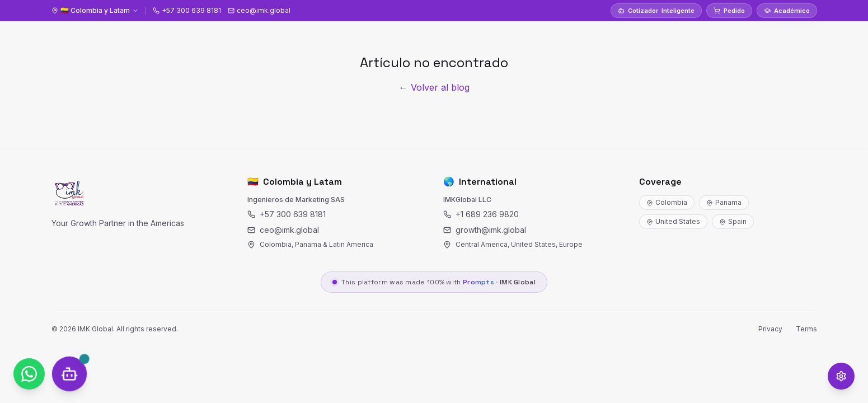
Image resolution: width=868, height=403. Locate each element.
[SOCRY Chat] (70, 374)
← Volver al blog (434, 87)
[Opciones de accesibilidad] (841, 376)
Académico (787, 11)
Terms (806, 329)
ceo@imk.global (283, 230)
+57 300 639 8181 (287, 214)
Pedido (729, 11)
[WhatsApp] (29, 374)
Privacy (770, 329)
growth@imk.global (485, 230)
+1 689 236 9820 (481, 214)
